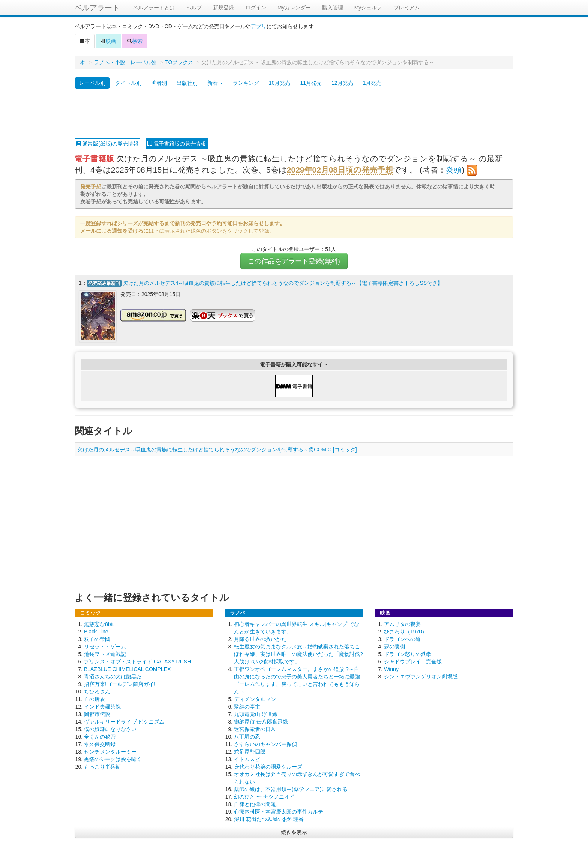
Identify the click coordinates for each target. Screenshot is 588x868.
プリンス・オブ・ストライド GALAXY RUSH (137, 662)
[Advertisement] (294, 114)
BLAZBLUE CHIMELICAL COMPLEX (127, 669)
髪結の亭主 (247, 707)
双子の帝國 (97, 639)
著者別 (159, 83)
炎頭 (454, 170)
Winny (391, 669)
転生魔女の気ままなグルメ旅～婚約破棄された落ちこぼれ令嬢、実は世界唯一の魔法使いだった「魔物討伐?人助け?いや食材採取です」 (298, 654)
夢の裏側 (394, 647)
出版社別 (187, 83)
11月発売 (311, 83)
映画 (108, 41)
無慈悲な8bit (99, 624)
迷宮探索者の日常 (255, 729)
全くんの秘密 (100, 737)
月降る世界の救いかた (260, 639)
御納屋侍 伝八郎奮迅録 (261, 722)
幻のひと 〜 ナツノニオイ (264, 797)
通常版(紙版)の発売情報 (107, 144)
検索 (135, 41)
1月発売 (372, 83)
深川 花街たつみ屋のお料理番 (269, 819)
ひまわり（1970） (406, 632)
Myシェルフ (368, 8)
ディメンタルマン (255, 699)
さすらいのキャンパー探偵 (265, 744)
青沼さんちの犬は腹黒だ (113, 677)
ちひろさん (97, 692)
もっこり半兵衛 (102, 767)
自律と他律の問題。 (258, 804)
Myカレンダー (294, 8)
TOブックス (179, 62)
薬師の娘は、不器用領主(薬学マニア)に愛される (291, 789)
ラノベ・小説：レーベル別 (125, 62)
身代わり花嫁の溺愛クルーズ (268, 767)
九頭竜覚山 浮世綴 (256, 714)
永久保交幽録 (100, 744)
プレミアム (406, 8)
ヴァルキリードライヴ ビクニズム (124, 722)
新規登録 (223, 8)
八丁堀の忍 (247, 737)
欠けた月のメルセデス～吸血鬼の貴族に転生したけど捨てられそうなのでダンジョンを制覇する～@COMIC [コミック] (217, 450)
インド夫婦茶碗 (102, 707)
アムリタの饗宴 (402, 624)
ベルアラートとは (154, 8)
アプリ (259, 26)
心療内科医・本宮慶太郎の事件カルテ (279, 812)
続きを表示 (294, 832)
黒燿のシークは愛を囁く (113, 759)
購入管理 (333, 8)
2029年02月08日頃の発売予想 (340, 170)
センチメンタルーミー (110, 752)
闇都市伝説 (97, 714)
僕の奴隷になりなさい (110, 729)
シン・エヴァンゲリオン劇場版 (421, 677)
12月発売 (342, 83)
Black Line (96, 632)
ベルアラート (97, 8)
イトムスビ (247, 759)
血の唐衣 (94, 699)
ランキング (246, 83)
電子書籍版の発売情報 (177, 144)
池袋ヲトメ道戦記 (105, 654)
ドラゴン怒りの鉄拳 (408, 654)
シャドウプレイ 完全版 (413, 662)
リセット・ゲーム (105, 647)
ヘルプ (194, 8)
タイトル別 (128, 83)
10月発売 (280, 83)
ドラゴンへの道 (402, 639)
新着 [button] (215, 83)
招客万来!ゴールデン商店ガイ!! (120, 684)
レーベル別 (92, 83)
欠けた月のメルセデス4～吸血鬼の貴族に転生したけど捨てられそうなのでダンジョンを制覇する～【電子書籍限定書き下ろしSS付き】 (283, 283)
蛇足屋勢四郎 (250, 752)
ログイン (256, 8)
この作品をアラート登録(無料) (294, 261)
